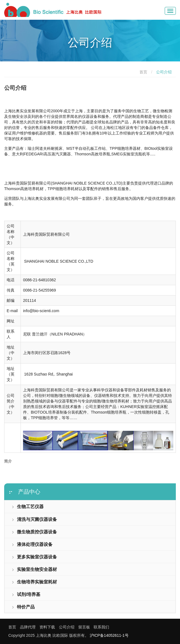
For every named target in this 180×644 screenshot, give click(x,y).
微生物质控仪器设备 (34, 532)
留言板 (84, 627)
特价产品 (23, 607)
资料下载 (47, 627)
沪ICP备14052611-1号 (109, 635)
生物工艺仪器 (27, 507)
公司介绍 (67, 627)
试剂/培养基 (26, 594)
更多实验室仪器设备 (34, 557)
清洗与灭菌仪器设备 (34, 519)
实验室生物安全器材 (34, 569)
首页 (143, 72)
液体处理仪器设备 (32, 544)
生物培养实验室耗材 (34, 582)
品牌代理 (28, 627)
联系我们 (101, 627)
